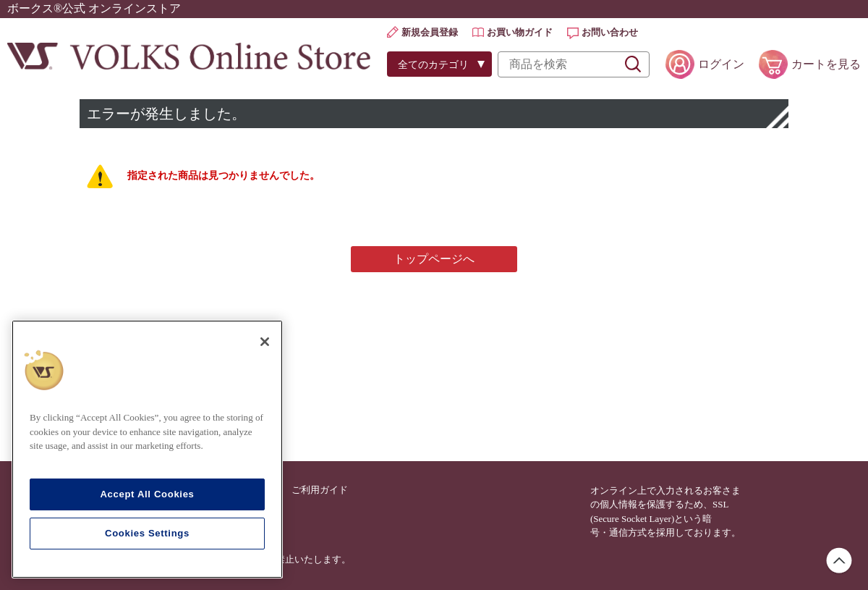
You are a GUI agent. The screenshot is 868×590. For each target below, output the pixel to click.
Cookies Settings (147, 533)
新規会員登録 (430, 32)
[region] (147, 449)
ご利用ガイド (320, 490)
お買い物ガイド (520, 32)
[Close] (265, 342)
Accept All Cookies (147, 494)
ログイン (721, 64)
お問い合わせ (610, 32)
